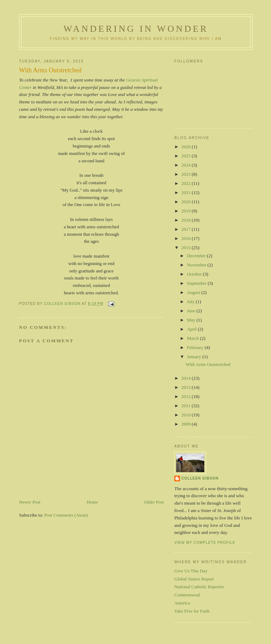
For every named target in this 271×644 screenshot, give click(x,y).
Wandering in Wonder (136, 29)
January (195, 357)
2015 (186, 248)
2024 (186, 165)
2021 (186, 192)
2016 (186, 238)
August (194, 292)
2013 (186, 387)
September (197, 283)
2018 (186, 220)
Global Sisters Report (194, 579)
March (194, 338)
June (192, 311)
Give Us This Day (191, 571)
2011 (186, 406)
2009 (186, 424)
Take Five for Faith (192, 611)
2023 (186, 174)
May (192, 320)
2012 (186, 396)
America (182, 603)
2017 (186, 229)
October (195, 274)
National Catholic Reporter (199, 587)
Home (92, 502)
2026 (186, 147)
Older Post (154, 502)
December (197, 256)
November (197, 265)
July (191, 302)
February (196, 347)
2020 (186, 202)
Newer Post (30, 502)
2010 (186, 415)
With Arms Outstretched (208, 364)
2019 (186, 211)
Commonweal (187, 595)
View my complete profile (205, 543)
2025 (186, 156)
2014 (186, 378)
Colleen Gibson (200, 478)
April (192, 329)
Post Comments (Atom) (66, 515)
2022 (186, 183)
